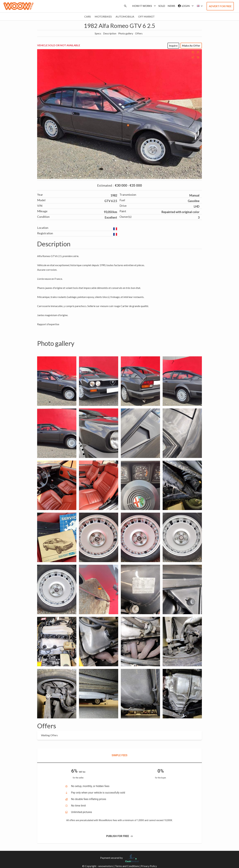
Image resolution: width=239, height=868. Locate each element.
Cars (88, 16)
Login (185, 6)
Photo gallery (126, 33)
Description (110, 33)
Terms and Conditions (127, 866)
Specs (98, 33)
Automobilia (125, 16)
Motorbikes (103, 16)
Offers (139, 33)
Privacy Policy (149, 866)
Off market (146, 16)
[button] (199, 6)
